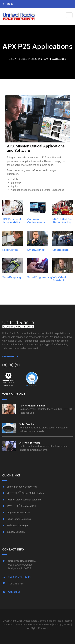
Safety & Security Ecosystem (19, 487)
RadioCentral (10, 250)
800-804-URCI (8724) (20, 577)
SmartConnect (36, 250)
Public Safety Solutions (29, 59)
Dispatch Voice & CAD (16, 513)
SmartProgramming (40, 277)
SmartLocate (60, 250)
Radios (8, 4)
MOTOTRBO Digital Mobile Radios (23, 493)
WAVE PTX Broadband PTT (19, 506)
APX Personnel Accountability (12, 221)
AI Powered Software (30, 443)
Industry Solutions (14, 532)
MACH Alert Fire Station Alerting (62, 221)
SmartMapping (12, 277)
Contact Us (14, 592)
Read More (11, 356)
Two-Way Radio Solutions (32, 406)
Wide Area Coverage (15, 526)
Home (11, 59)
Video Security (27, 424)
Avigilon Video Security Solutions (22, 500)
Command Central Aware (36, 221)
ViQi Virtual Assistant (59, 279)
